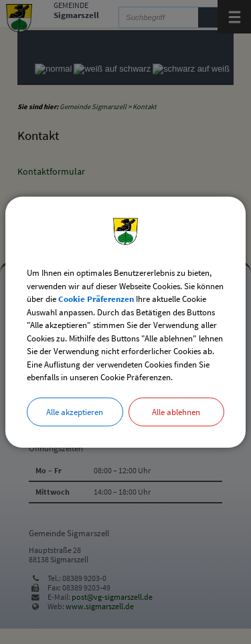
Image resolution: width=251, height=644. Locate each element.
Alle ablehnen (176, 411)
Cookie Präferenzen (96, 299)
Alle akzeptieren (75, 411)
